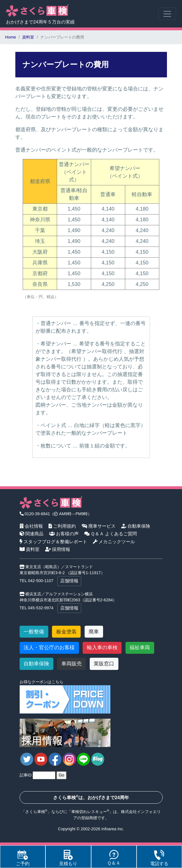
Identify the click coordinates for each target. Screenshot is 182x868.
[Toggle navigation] (167, 14)
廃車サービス (99, 526)
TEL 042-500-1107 (36, 581)
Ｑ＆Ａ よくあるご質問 (111, 534)
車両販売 (72, 664)
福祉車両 (140, 648)
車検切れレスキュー (89, 812)
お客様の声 (64, 534)
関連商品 (32, 534)
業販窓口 (104, 664)
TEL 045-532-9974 (36, 608)
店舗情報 (69, 581)
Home (11, 37)
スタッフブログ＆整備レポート (54, 542)
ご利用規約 (62, 526)
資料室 (28, 37)
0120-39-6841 (35, 514)
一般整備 (34, 632)
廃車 (94, 632)
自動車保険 (136, 526)
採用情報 (58, 549)
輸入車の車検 (102, 648)
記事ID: (26, 775)
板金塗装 (66, 632)
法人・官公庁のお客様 (49, 648)
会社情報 (31, 526)
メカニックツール (114, 542)
